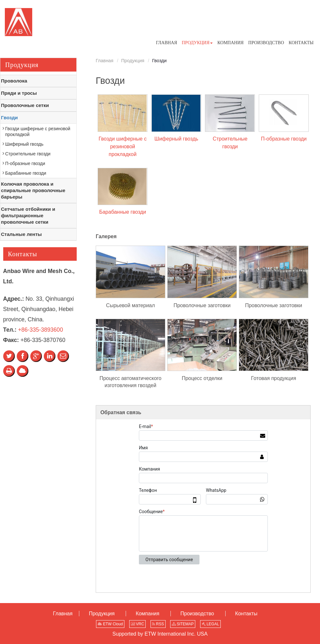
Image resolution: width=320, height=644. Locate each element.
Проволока (14, 81)
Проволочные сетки (25, 105)
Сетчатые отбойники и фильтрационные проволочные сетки (28, 215)
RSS (158, 624)
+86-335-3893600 (40, 330)
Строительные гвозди (230, 143)
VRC (138, 624)
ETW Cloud (110, 624)
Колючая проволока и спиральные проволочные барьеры (33, 190)
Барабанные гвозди (123, 212)
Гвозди (9, 117)
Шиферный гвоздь (176, 139)
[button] (197, 43)
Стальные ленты (21, 234)
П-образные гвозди (284, 139)
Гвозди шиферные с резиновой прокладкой (123, 146)
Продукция (133, 61)
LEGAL (210, 624)
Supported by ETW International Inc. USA (160, 634)
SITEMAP (183, 624)
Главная (105, 61)
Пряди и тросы (19, 93)
